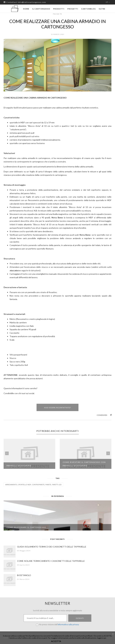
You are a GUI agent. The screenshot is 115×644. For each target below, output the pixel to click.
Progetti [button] (73, 9)
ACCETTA (56, 641)
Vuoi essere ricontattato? (57, 408)
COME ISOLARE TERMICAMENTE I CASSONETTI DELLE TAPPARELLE (51, 561)
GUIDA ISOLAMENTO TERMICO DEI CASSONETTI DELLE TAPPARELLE (52, 547)
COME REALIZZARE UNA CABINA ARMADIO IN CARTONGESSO (57, 24)
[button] (111, 415)
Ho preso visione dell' (58, 625)
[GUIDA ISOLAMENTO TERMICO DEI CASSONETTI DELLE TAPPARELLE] (10, 552)
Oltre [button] (102, 9)
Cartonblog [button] (88, 9)
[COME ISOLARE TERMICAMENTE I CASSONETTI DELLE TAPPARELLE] (10, 566)
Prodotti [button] (59, 9)
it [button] (108, 2)
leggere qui (102, 638)
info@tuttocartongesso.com (32, 2)
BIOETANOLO (24, 575)
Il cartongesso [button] (41, 9)
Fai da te (57, 14)
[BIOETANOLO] (10, 580)
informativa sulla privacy (68, 624)
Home (26, 9)
